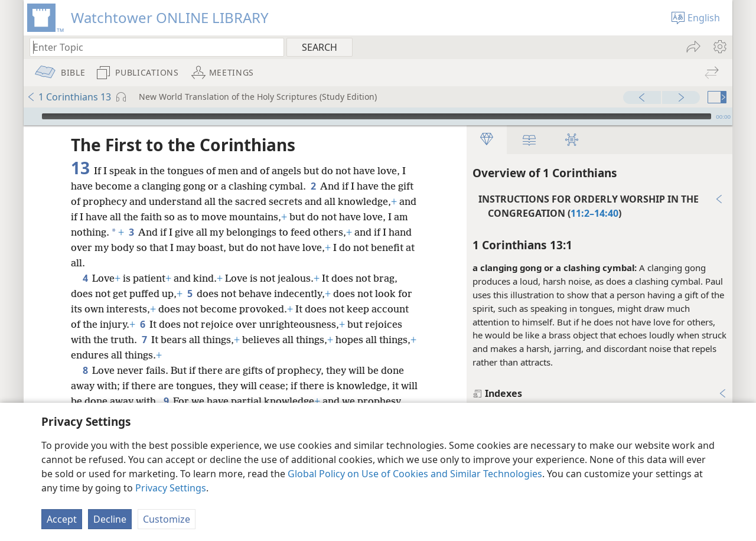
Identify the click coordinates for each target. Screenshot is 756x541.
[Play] (31, 116)
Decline (110, 519)
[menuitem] (719, 47)
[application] (378, 116)
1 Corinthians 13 (69, 97)
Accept (62, 519)
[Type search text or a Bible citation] (151, 47)
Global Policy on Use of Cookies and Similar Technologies (415, 474)
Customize (167, 519)
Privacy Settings (171, 488)
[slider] (377, 116)
